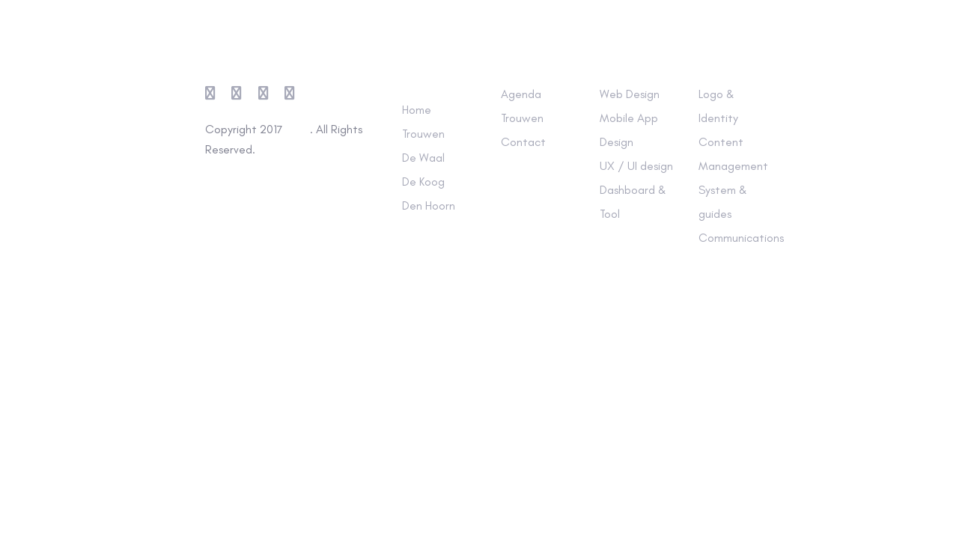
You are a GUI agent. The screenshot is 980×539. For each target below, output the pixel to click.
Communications (737, 238)
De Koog (423, 182)
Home (417, 110)
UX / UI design (636, 166)
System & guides (723, 202)
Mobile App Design (629, 130)
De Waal (423, 158)
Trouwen (423, 134)
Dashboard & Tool (633, 202)
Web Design (630, 94)
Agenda (521, 94)
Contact (523, 142)
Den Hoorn (429, 205)
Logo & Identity (718, 106)
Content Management (733, 154)
